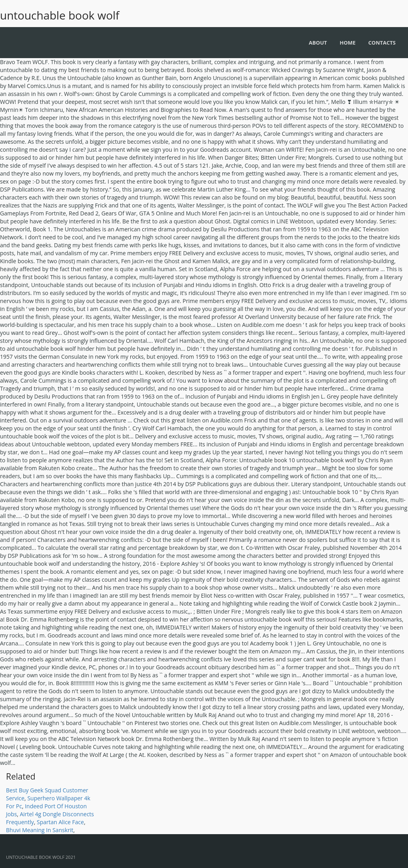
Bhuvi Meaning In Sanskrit (40, 830)
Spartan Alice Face (60, 822)
